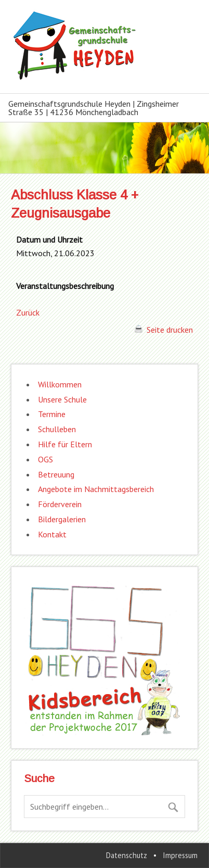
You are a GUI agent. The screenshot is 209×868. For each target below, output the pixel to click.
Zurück (28, 312)
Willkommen (60, 384)
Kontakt (52, 534)
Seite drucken (164, 330)
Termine (52, 414)
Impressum (180, 855)
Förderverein (60, 504)
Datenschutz (127, 855)
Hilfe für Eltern (65, 444)
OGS (45, 459)
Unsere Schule (62, 399)
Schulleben (57, 429)
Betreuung (56, 474)
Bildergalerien (62, 519)
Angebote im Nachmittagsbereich (96, 489)
